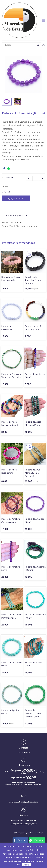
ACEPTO (26, 865)
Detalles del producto (15, 203)
